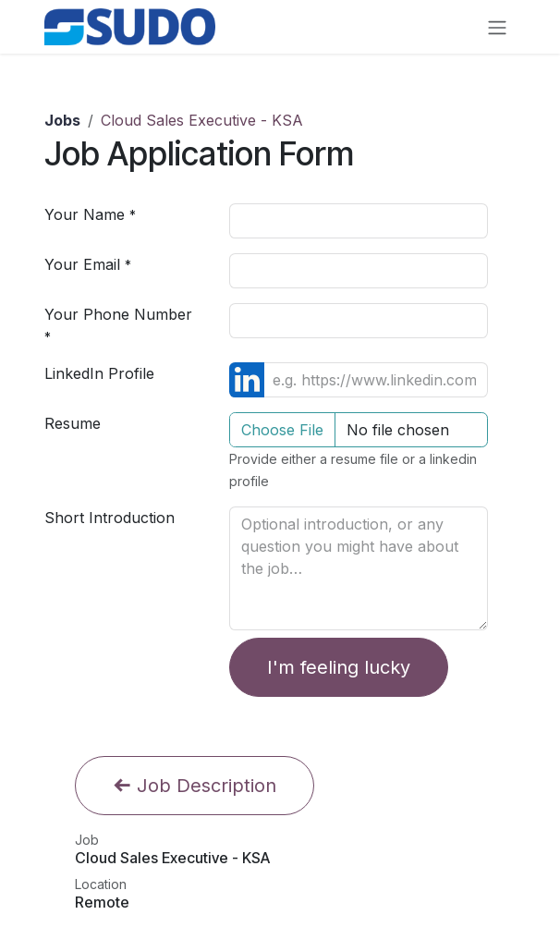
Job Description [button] (195, 786)
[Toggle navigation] (497, 27)
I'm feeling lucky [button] (339, 667)
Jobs (62, 120)
